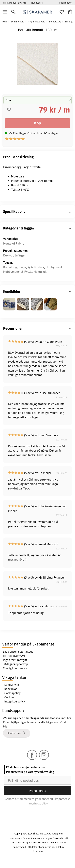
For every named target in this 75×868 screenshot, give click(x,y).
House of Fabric (14, 243)
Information (66, 3)
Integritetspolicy (15, 701)
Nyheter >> (37, 3)
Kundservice (12, 685)
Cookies (9, 697)
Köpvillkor (11, 689)
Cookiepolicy (12, 693)
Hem (5, 22)
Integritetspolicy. (37, 803)
